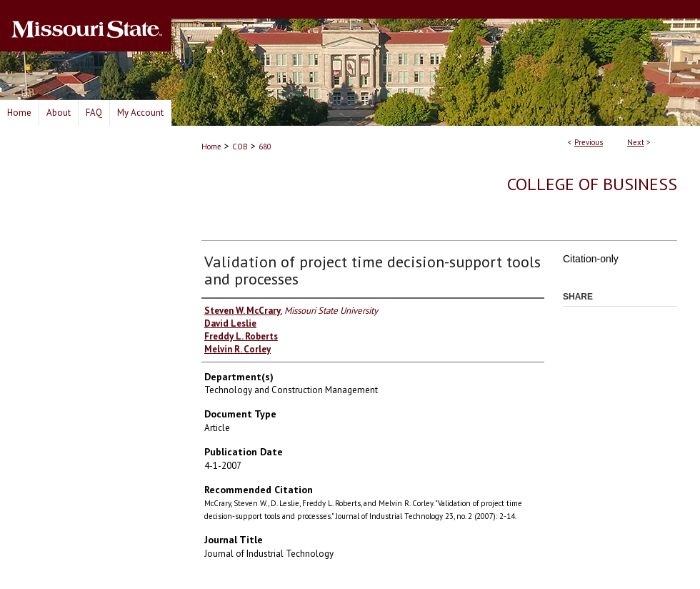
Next (636, 142)
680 (265, 147)
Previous (589, 142)
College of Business (592, 184)
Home (211, 147)
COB (240, 147)
